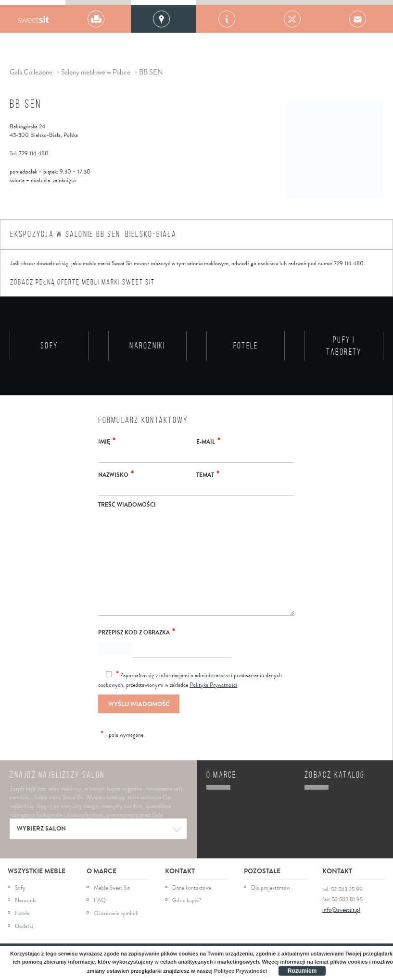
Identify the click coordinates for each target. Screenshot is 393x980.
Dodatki (24, 927)
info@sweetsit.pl (341, 910)
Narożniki (26, 901)
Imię (107, 441)
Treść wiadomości (127, 505)
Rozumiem (302, 971)
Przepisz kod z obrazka (137, 632)
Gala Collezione (33, 19)
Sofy (20, 888)
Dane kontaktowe (192, 888)
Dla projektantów (271, 888)
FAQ (100, 901)
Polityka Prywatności (213, 685)
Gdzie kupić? (187, 901)
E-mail (208, 441)
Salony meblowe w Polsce (96, 72)
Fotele (22, 914)
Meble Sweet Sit (112, 888)
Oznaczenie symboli (116, 914)
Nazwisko (116, 474)
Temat (208, 474)
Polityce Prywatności (241, 971)
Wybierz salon (100, 830)
